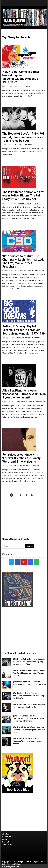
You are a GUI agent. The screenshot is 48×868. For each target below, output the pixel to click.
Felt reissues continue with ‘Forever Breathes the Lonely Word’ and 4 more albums (21, 458)
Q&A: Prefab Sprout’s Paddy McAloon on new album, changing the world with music (29, 730)
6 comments (37, 338)
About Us (6, 834)
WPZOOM (15, 867)
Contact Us (7, 837)
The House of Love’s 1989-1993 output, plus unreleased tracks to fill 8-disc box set (23, 137)
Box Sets (19, 86)
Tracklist (28, 203)
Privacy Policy (8, 842)
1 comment (28, 86)
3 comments (40, 402)
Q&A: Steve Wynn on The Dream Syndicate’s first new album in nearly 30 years (29, 684)
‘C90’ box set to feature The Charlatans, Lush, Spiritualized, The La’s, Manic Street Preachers (23, 261)
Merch (5, 839)
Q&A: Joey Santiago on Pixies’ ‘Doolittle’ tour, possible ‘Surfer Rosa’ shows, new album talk (28, 718)
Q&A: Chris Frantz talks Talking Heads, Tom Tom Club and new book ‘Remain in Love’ (29, 673)
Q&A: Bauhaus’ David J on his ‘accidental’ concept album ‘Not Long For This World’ (28, 696)
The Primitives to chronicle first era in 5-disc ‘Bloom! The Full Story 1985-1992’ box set (23, 195)
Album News (23, 402)
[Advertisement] (24, 515)
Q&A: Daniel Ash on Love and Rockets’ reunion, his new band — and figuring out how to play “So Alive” (29, 662)
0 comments (39, 271)
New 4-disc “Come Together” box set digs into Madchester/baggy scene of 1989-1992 (21, 77)
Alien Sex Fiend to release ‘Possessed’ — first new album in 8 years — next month (24, 394)
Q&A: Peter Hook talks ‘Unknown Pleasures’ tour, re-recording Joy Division (27, 741)
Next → (33, 495)
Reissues (19, 466)
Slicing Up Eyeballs (24, 862)
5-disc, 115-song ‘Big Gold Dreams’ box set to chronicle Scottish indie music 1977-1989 (24, 330)
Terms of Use (7, 845)
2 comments (28, 145)
